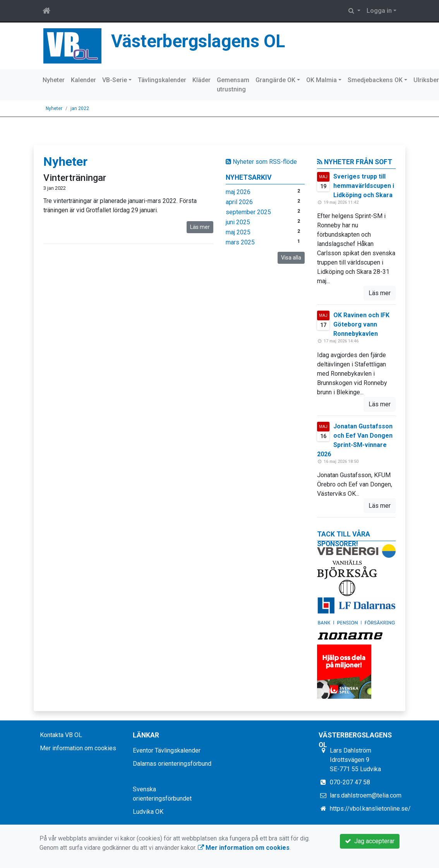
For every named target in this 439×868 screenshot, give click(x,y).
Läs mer (200, 227)
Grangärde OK (275, 80)
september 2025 (248, 212)
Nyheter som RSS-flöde (261, 162)
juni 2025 (238, 222)
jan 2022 (80, 108)
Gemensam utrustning (233, 85)
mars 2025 (240, 242)
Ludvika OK (148, 812)
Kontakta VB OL (61, 735)
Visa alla (291, 258)
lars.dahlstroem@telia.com (366, 795)
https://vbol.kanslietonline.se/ (370, 809)
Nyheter (54, 80)
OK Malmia (322, 80)
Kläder (201, 80)
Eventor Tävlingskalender (167, 750)
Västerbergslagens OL (198, 41)
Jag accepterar (370, 841)
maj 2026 (238, 192)
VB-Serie (115, 80)
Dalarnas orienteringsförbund (172, 764)
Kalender (83, 80)
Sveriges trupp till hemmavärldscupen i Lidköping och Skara (364, 186)
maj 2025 (238, 232)
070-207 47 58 (350, 782)
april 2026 (239, 202)
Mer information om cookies (78, 748)
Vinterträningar (75, 178)
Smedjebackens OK (375, 80)
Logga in (379, 11)
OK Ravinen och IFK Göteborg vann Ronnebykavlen (361, 324)
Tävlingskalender (162, 80)
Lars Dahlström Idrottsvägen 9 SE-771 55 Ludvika (355, 760)
